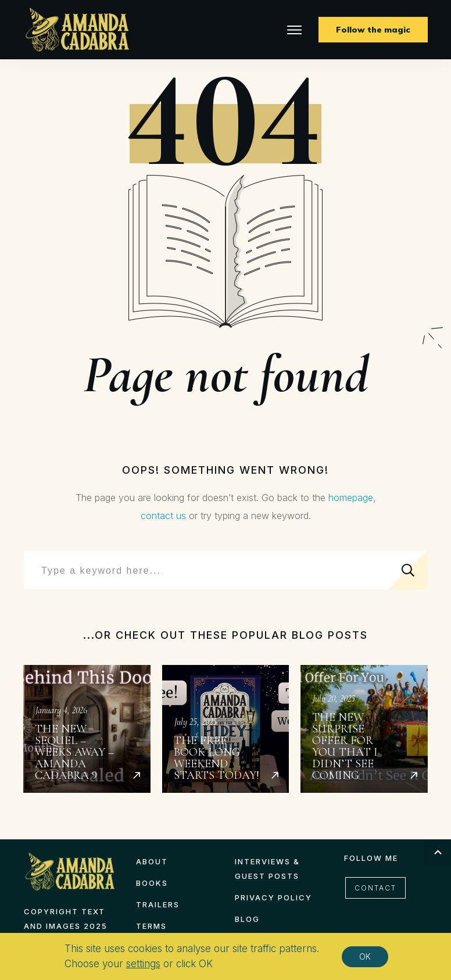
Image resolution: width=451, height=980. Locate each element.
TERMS (151, 926)
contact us (163, 516)
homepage (351, 498)
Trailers (158, 904)
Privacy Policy (273, 897)
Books (152, 883)
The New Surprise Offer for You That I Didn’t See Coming (364, 729)
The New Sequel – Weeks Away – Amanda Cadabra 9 (87, 729)
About (152, 861)
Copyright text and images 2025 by (66, 926)
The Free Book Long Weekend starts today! (226, 729)
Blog (247, 919)
